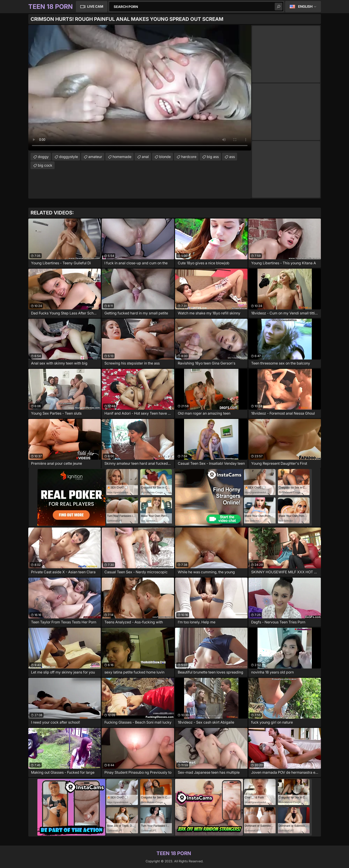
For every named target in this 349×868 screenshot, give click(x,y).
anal (145, 157)
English (305, 6)
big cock (45, 165)
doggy (43, 157)
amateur (95, 157)
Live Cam (95, 6)
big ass (213, 157)
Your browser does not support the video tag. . (140, 88)
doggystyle (69, 157)
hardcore (189, 157)
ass (232, 157)
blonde (165, 157)
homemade (122, 157)
